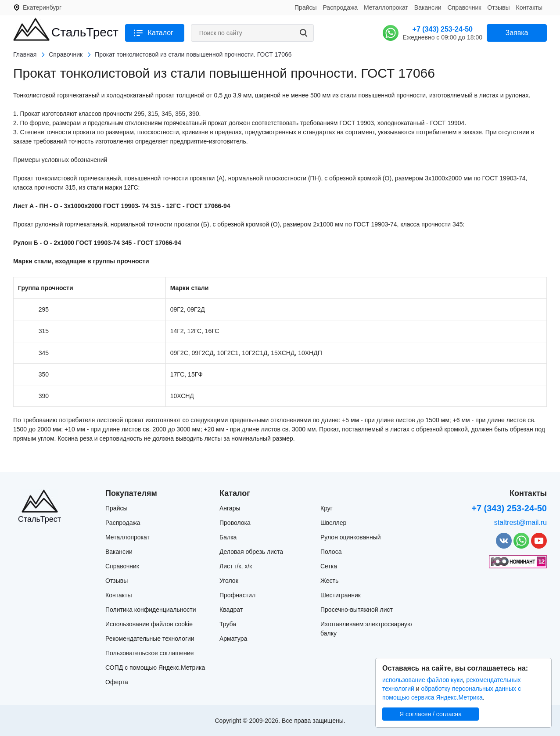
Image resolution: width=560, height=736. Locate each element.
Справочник (464, 7)
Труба (228, 624)
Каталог (161, 33)
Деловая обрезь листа (251, 552)
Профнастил (237, 595)
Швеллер (333, 523)
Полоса (331, 552)
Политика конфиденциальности (151, 610)
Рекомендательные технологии (150, 639)
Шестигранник (341, 595)
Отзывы (498, 7)
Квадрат (231, 610)
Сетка (329, 566)
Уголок (229, 581)
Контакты (529, 7)
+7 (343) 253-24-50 (443, 29)
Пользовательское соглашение (150, 653)
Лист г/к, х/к (236, 566)
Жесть (329, 581)
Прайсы (306, 7)
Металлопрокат (386, 7)
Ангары (230, 508)
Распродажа (340, 7)
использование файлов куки (422, 680)
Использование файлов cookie (149, 624)
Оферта (117, 682)
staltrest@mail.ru (521, 522)
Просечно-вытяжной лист (357, 610)
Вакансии (428, 7)
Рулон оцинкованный (351, 537)
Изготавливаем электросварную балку (366, 629)
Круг (327, 508)
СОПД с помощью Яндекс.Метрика (155, 668)
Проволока (235, 523)
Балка (228, 537)
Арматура (233, 639)
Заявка (517, 33)
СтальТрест (85, 32)
